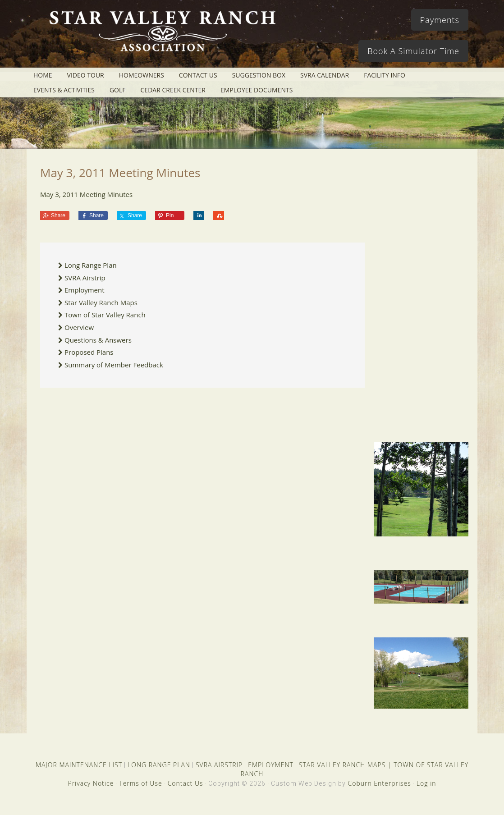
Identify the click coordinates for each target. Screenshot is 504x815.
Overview (79, 327)
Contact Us (186, 783)
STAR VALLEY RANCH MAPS (342, 765)
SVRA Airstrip (85, 278)
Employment (85, 290)
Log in (426, 783)
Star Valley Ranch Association (162, 38)
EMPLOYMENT (271, 765)
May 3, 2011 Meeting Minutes (86, 194)
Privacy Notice (91, 783)
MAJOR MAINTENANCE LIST (79, 765)
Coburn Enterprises (379, 783)
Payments (440, 20)
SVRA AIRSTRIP (219, 765)
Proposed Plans (89, 352)
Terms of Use (140, 783)
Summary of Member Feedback (114, 365)
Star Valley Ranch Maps (101, 302)
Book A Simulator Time (413, 51)
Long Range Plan (91, 265)
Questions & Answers (98, 340)
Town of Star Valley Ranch (105, 315)
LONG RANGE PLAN (159, 765)
